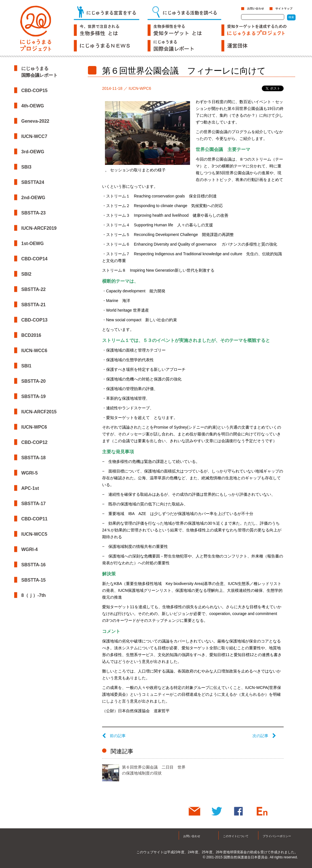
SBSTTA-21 (33, 305)
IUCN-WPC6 (34, 427)
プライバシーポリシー (277, 836)
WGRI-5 (29, 473)
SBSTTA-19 (33, 396)
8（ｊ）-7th (33, 595)
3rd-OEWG (33, 152)
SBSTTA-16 (33, 565)
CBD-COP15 (34, 91)
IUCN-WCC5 (34, 534)
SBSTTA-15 (33, 580)
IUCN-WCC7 (34, 136)
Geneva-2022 (35, 121)
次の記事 (264, 736)
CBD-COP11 (34, 519)
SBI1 (26, 366)
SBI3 (26, 167)
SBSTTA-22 (33, 289)
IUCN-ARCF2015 (39, 412)
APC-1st (30, 488)
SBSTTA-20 (33, 381)
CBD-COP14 (34, 259)
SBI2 (26, 274)
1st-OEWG (32, 243)
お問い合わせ (192, 836)
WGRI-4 (29, 549)
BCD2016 (31, 335)
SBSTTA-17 (33, 504)
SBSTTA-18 (33, 458)
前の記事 (114, 736)
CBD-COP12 (34, 442)
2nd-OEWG (33, 198)
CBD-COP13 (34, 320)
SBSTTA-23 (33, 213)
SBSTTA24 (33, 182)
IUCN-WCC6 (34, 351)
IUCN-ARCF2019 (39, 228)
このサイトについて (236, 836)
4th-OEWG (33, 106)
